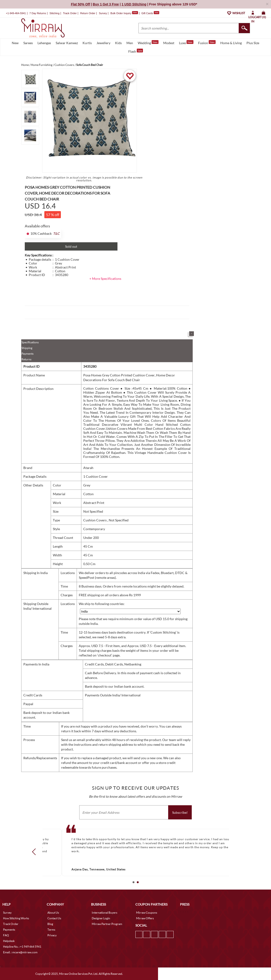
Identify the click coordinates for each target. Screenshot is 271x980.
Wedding (148, 43)
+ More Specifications (105, 279)
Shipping (27, 348)
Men (130, 43)
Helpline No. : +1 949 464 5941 (22, 947)
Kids (118, 43)
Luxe (186, 43)
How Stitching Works (16, 918)
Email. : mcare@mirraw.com (20, 952)
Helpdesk (9, 941)
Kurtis (87, 43)
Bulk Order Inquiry (121, 13)
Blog (50, 924)
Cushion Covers (95, 520)
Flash (136, 51)
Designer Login (101, 918)
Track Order (70, 13)
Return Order (88, 13)
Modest (169, 43)
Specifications (30, 342)
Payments (27, 354)
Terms (51, 930)
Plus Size (253, 43)
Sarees (28, 43)
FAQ (6, 935)
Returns (26, 359)
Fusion (207, 43)
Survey (103, 13)
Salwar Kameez (67, 43)
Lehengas (44, 43)
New (15, 43)
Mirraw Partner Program (107, 924)
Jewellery (103, 43)
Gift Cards (150, 13)
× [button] (267, 4)
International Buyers (104, 913)
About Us (53, 913)
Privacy (52, 935)
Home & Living (231, 43)
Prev (35, 852)
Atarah (88, 468)
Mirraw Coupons (147, 913)
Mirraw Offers (145, 918)
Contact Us (54, 918)
